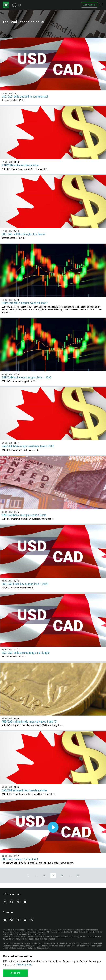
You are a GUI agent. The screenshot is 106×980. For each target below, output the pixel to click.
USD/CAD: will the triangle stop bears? (23, 234)
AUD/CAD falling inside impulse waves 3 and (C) (29, 721)
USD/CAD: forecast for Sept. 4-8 (20, 859)
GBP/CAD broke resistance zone (20, 165)
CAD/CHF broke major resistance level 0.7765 (28, 446)
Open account (89, 5)
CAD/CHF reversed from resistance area (24, 790)
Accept (16, 973)
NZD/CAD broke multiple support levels (24, 515)
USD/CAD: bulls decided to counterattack (25, 96)
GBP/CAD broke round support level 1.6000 (26, 377)
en (20, 5)
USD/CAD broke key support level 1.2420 (25, 584)
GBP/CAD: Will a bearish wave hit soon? (25, 303)
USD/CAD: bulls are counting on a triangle (25, 653)
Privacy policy (24, 965)
